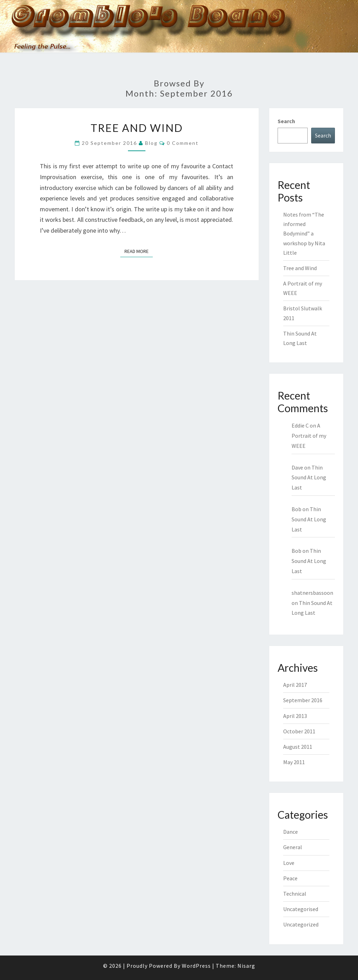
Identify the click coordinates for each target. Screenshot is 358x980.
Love (289, 863)
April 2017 (295, 685)
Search (286, 121)
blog (151, 143)
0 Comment (183, 143)
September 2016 (303, 700)
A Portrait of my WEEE (309, 436)
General (293, 847)
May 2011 (294, 762)
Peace (290, 878)
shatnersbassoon (312, 593)
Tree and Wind (137, 128)
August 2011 (298, 747)
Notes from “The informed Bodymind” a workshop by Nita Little (304, 234)
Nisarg (246, 966)
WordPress (196, 966)
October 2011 (299, 731)
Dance (291, 832)
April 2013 (295, 716)
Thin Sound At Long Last (309, 478)
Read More (139, 251)
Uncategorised (301, 909)
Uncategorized (301, 924)
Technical (295, 894)
